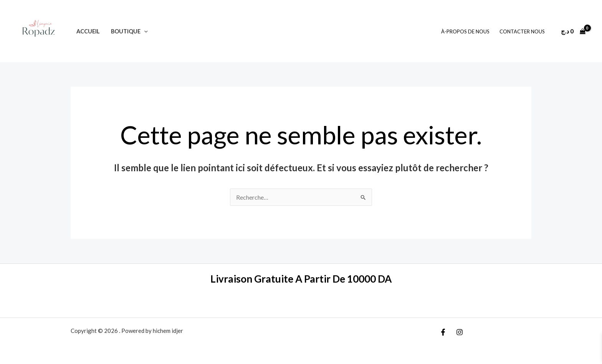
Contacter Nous (522, 31)
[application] (144, 31)
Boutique (129, 31)
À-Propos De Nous (465, 31)
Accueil (88, 31)
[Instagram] (460, 332)
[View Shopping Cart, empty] (573, 31)
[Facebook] (443, 332)
